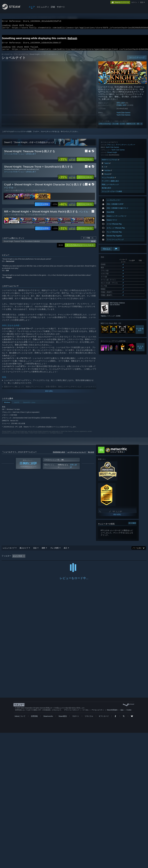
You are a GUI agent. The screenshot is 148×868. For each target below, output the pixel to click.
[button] (85, 162)
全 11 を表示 (140, 335)
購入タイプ (24, 551)
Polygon (9, 281)
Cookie (129, 845)
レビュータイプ (9, 551)
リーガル (85, 845)
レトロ (122, 127)
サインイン (65, 135)
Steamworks (48, 851)
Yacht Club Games (123, 116)
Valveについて (20, 851)
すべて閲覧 (89, 241)
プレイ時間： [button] (65, 559)
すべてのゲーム (7, 57)
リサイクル (89, 851)
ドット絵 (115, 127)
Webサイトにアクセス (111, 211)
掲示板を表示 (106, 239)
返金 (122, 845)
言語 (142, 2)
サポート (61, 7)
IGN (7, 274)
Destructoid (10, 264)
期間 (43, 551)
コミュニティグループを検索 (112, 243)
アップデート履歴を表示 (110, 233)
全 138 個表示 (140, 317)
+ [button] (141, 127)
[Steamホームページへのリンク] (13, 9)
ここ (129, 536)
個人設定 (91, 455)
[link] (67, 162)
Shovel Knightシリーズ (38, 57)
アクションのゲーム (21, 57)
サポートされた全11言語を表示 (112, 283)
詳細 (53, 7)
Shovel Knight (112, 204)
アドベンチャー (121, 196)
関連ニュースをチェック (110, 236)
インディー (131, 196)
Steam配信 (63, 851)
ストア (32, 7)
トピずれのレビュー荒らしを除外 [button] (44, 559)
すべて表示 (132, 526)
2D (138, 127)
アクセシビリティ (98, 845)
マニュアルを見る (109, 229)
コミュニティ (43, 7)
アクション (111, 196)
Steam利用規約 (112, 845)
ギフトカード (104, 851)
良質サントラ (131, 127)
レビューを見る (117, 455)
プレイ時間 (54, 551)
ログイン (134, 2)
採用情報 (34, 851)
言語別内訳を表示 (59, 455)
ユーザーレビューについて (77, 455)
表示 (65, 551)
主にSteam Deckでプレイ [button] (84, 559)
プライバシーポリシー (72, 845)
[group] (74, 559)
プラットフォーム (105, 127)
